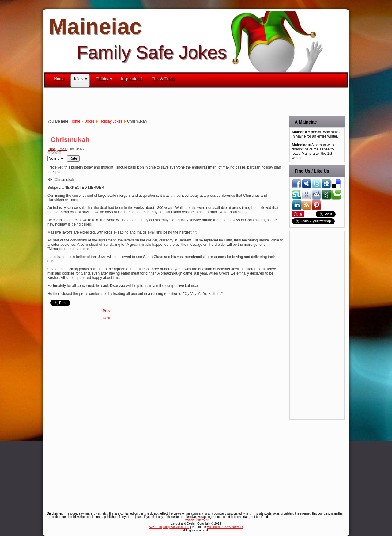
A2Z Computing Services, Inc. (169, 527)
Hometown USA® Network (225, 527)
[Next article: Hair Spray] (106, 318)
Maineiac (95, 26)
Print (52, 149)
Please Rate (48, 156)
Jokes (90, 121)
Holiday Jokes (111, 121)
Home (75, 121)
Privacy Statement (196, 520)
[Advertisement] (156, 101)
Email (62, 149)
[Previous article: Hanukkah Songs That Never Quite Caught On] (106, 311)
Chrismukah (70, 140)
